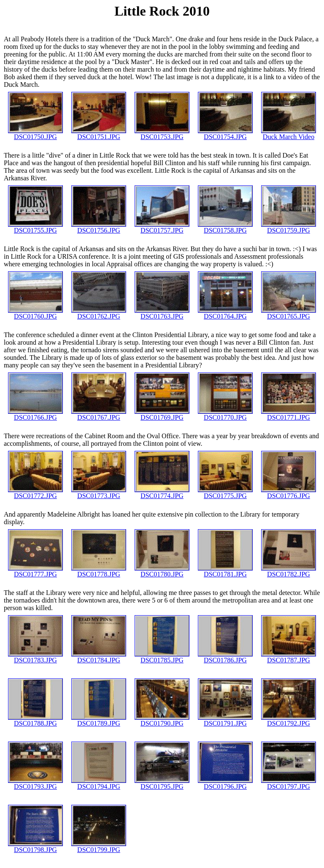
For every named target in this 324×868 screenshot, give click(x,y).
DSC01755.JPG (35, 227)
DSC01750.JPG (35, 134)
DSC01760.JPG (35, 313)
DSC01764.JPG (225, 313)
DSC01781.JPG (225, 571)
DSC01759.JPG (289, 227)
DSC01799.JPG (99, 847)
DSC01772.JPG (35, 493)
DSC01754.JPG (225, 134)
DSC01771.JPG (289, 414)
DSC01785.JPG (162, 657)
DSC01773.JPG (99, 493)
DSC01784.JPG (99, 657)
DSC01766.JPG (35, 414)
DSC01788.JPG (35, 720)
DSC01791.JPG (225, 720)
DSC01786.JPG (225, 657)
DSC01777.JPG (35, 571)
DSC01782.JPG (289, 571)
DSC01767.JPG (99, 414)
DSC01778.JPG (99, 571)
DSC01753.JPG (162, 134)
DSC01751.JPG (99, 134)
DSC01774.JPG (162, 493)
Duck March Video (289, 134)
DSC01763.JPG (162, 313)
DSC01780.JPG (162, 571)
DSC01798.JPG (35, 847)
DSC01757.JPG (162, 227)
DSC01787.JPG (289, 657)
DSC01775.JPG (225, 493)
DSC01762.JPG (99, 313)
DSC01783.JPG (35, 657)
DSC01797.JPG (289, 784)
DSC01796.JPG (225, 784)
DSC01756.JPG (99, 227)
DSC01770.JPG (225, 414)
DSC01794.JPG (99, 784)
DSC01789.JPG (99, 720)
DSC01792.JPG (289, 720)
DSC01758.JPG (225, 227)
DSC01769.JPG (162, 414)
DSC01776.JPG (289, 493)
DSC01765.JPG (289, 313)
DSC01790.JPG (162, 720)
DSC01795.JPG (162, 784)
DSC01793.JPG (35, 784)
